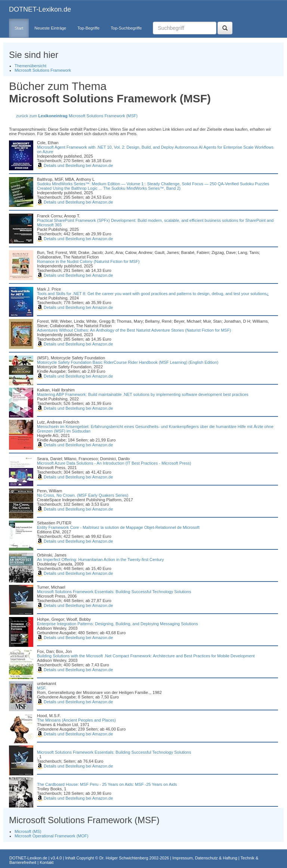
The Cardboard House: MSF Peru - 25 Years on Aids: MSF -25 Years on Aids (107, 784)
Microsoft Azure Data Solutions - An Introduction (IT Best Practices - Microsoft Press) (114, 463)
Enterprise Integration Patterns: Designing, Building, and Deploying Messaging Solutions (117, 624)
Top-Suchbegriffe (126, 28)
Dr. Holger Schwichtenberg (124, 858)
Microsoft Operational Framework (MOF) (51, 836)
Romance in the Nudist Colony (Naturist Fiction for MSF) (88, 261)
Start (19, 28)
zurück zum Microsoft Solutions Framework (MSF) (77, 116)
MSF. (42, 688)
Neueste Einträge (50, 28)
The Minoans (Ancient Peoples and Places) (76, 720)
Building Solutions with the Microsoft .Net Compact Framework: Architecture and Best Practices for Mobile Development (146, 656)
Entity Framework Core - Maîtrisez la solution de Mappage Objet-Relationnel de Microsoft (118, 527)
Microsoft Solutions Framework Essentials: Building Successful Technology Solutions (114, 592)
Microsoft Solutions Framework (43, 70)
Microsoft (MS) (28, 831)
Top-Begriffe (88, 28)
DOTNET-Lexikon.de (40, 9)
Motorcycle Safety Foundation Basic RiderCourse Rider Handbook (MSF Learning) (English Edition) (128, 362)
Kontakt (47, 862)
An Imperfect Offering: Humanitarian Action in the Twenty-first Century (101, 559)
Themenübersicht (30, 66)
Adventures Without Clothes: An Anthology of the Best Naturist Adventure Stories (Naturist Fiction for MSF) (134, 330)
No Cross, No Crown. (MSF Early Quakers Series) (83, 495)
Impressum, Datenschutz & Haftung (205, 858)
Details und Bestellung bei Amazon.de (75, 165)
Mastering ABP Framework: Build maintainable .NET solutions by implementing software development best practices (143, 394)
